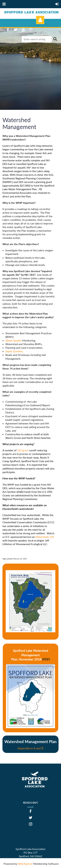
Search (55, 39)
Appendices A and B (30, 748)
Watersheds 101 (45, 537)
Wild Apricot (25, 864)
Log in (40, 20)
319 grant (23, 450)
